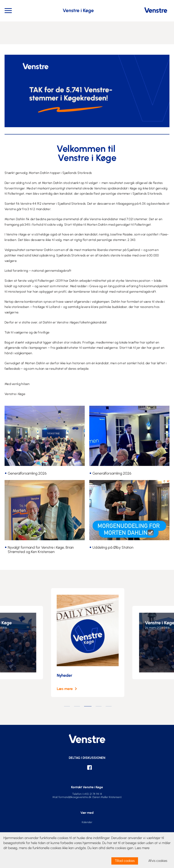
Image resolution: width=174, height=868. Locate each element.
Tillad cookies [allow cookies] (125, 861)
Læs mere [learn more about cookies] (142, 848)
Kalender (87, 822)
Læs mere (69, 689)
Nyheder (69, 675)
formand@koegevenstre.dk (75, 797)
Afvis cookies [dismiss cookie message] (158, 861)
